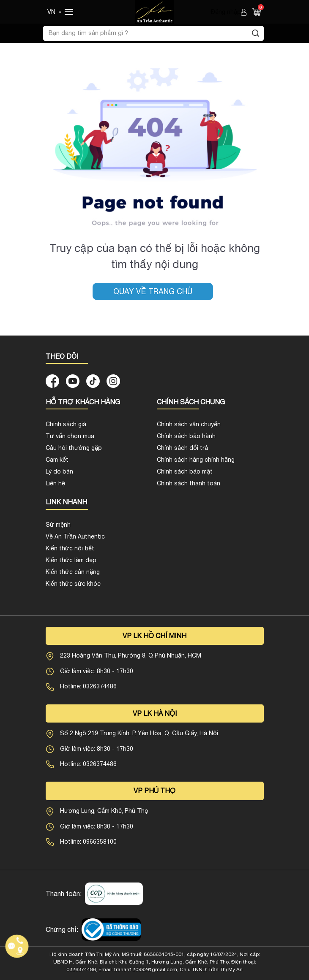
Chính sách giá (66, 424)
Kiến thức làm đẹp (71, 560)
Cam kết (57, 460)
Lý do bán (59, 471)
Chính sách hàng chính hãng (196, 460)
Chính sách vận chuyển (189, 424)
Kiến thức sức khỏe (73, 584)
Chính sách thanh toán (189, 483)
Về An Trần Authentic (75, 536)
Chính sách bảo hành (186, 436)
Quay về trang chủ (153, 291)
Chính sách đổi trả (182, 448)
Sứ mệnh (58, 525)
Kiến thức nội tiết (70, 548)
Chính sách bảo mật (185, 471)
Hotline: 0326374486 (88, 686)
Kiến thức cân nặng (73, 572)
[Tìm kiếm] (256, 33)
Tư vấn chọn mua (70, 436)
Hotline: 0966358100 (88, 842)
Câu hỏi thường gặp (74, 448)
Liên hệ (55, 483)
